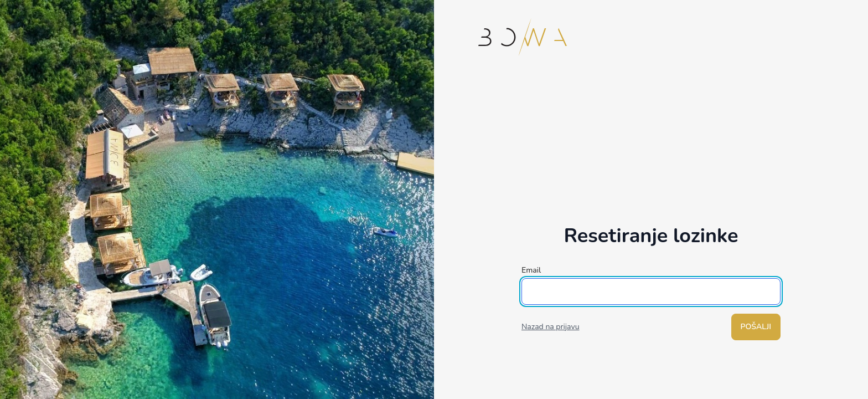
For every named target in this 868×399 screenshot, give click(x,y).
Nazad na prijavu (551, 327)
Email (531, 270)
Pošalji (756, 327)
